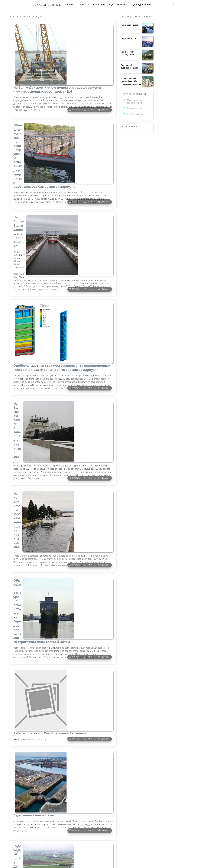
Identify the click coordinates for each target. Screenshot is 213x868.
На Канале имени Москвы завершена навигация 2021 (36, 379)
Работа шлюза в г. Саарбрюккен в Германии (35, 519)
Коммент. (92, 81)
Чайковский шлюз (129, 25)
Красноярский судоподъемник (128, 53)
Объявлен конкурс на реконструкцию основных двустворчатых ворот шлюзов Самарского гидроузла (35, 105)
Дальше (105, 81)
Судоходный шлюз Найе (34, 587)
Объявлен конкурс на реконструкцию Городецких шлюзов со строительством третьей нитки (37, 453)
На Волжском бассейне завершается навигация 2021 (34, 311)
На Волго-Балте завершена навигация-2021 (36, 169)
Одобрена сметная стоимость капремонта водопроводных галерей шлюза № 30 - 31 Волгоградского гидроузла (35, 245)
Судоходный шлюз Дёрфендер (29, 659)
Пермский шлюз (129, 38)
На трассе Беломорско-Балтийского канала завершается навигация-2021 (32, 733)
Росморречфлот (135, 108)
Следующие (17, 864)
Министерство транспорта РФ (135, 101)
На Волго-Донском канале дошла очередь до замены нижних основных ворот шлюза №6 (35, 33)
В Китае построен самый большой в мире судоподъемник (131, 81)
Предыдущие (108, 864)
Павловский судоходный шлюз (129, 66)
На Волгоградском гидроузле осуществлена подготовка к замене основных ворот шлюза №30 (37, 803)
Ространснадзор (135, 114)
